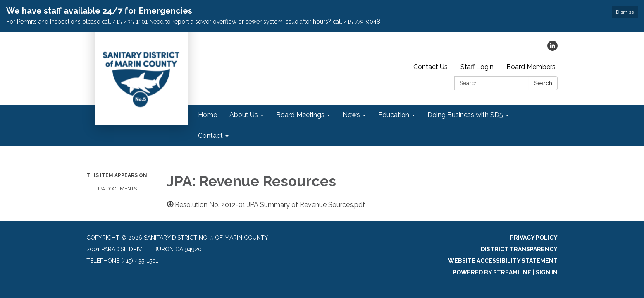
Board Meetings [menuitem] (300, 115)
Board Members (531, 67)
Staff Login (477, 67)
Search (543, 83)
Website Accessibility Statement (503, 261)
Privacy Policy (534, 238)
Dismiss (625, 12)
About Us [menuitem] (244, 115)
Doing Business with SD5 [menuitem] (465, 115)
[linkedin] (552, 49)
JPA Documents (117, 189)
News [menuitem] (351, 115)
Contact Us (431, 67)
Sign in (547, 272)
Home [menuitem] (208, 115)
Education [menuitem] (394, 115)
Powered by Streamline (492, 272)
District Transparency (519, 249)
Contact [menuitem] (210, 136)
